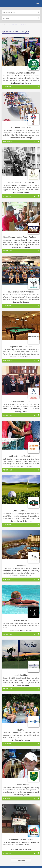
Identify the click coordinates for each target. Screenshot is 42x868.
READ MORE (7, 87)
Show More (21, 861)
